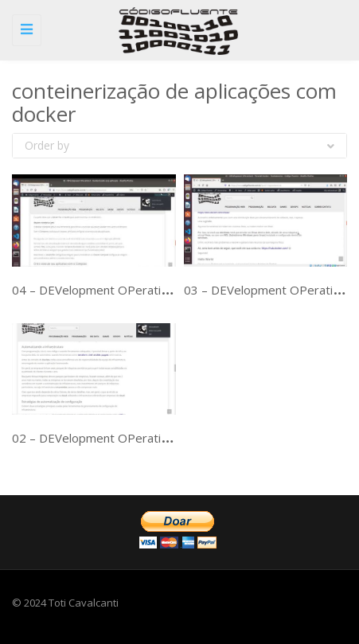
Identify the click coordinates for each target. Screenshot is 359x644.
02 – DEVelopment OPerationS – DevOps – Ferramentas (167, 438)
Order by (179, 145)
